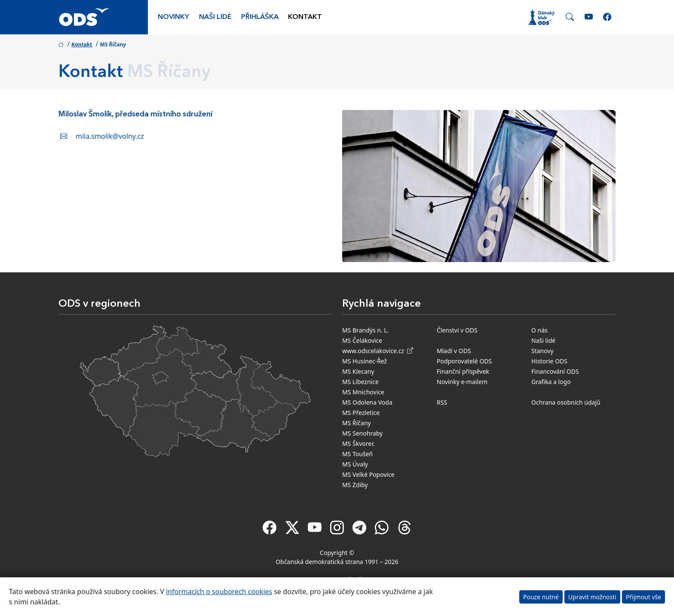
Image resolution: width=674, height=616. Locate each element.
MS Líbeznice (360, 382)
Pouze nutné (541, 597)
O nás (539, 330)
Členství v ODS (457, 330)
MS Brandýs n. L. (365, 330)
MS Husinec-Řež (365, 361)
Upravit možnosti (592, 597)
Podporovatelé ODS (464, 361)
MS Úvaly (355, 464)
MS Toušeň (357, 454)
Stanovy (542, 351)
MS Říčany (357, 423)
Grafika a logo (551, 382)
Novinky (173, 17)
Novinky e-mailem (462, 382)
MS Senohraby (362, 433)
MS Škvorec (358, 444)
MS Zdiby (355, 485)
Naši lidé (215, 17)
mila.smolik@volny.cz (110, 136)
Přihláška (260, 17)
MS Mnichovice (363, 392)
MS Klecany (358, 371)
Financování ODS (555, 371)
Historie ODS (549, 361)
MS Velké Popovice (368, 474)
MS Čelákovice (362, 340)
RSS (442, 402)
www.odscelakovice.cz (378, 351)
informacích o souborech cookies (219, 592)
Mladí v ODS (454, 351)
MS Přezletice (361, 413)
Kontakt (305, 17)
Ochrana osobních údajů (566, 402)
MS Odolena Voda (367, 402)
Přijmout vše (643, 597)
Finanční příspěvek (463, 371)
